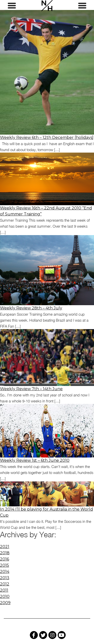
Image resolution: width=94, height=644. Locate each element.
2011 (4, 590)
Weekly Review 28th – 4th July (31, 308)
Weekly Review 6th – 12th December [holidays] (47, 138)
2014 (5, 572)
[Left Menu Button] (12, 6)
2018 (5, 553)
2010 (5, 597)
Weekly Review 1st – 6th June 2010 (35, 460)
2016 (5, 559)
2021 (5, 547)
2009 (5, 603)
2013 (5, 578)
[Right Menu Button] (82, 6)
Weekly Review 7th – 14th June (31, 389)
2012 (5, 584)
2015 (5, 565)
